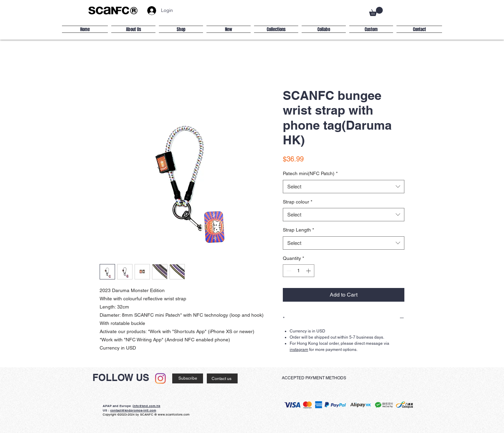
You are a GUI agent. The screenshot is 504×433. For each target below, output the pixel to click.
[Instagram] (160, 378)
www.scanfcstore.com (174, 415)
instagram (299, 350)
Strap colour (298, 202)
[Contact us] (222, 378)
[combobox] (344, 187)
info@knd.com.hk (147, 406)
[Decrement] (288, 271)
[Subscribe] (188, 378)
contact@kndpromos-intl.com (133, 410)
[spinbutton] (299, 271)
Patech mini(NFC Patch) (310, 173)
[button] (376, 11)
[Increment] (309, 271)
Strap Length (298, 230)
